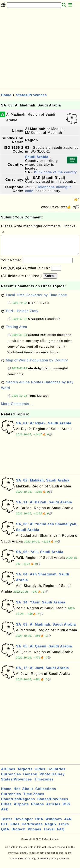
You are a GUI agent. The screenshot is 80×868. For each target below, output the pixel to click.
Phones (35, 833)
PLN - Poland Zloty (22, 315)
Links (64, 828)
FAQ (61, 833)
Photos (38, 808)
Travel (49, 833)
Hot (17, 793)
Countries (57, 773)
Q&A (5, 833)
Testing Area (16, 331)
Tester (7, 823)
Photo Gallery (52, 778)
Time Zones (34, 798)
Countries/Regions (18, 803)
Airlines (8, 773)
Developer (24, 823)
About (28, 793)
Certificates (32, 828)
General (30, 778)
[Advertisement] (40, 50)
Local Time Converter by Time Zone (36, 299)
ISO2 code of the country (55, 172)
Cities (40, 773)
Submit (50, 280)
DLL (5, 828)
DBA (39, 823)
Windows (54, 823)
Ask (4, 813)
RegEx (51, 828)
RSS (67, 808)
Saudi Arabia (37, 157)
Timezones (44, 784)
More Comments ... (17, 408)
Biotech (19, 833)
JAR (68, 823)
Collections (46, 793)
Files (15, 828)
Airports (25, 773)
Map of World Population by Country (37, 365)
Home (6, 95)
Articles (53, 808)
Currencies (11, 778)
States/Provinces (31, 95)
